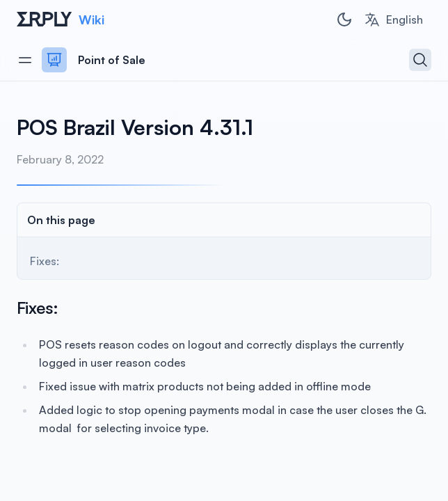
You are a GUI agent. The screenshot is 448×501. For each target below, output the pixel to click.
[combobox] (393, 19)
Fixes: (45, 261)
